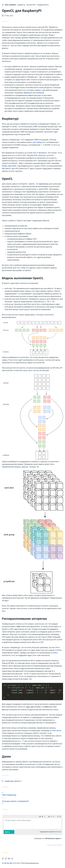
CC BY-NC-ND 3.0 (8, 863)
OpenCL (32, 184)
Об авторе (31, 5)
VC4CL (43, 166)
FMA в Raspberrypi (32, 794)
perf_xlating (37, 142)
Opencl (17, 781)
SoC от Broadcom (40, 153)
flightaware (28, 93)
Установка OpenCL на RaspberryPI (32, 802)
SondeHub (40, 93)
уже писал (26, 663)
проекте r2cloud (10, 53)
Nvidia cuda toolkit (9, 166)
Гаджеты (21, 5)
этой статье (56, 731)
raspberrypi (9, 781)
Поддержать (43, 5)
